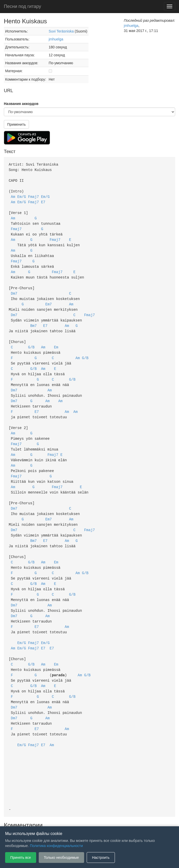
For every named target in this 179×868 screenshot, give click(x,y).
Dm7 (14, 287)
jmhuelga (56, 39)
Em (56, 338)
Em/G (22, 195)
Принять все (21, 858)
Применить (16, 124)
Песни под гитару (22, 6)
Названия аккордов (21, 104)
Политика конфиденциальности (94, 819)
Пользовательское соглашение (37, 819)
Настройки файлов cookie (147, 819)
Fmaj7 (34, 195)
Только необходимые (61, 858)
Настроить (101, 858)
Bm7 (33, 318)
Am (13, 195)
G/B (31, 338)
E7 (43, 200)
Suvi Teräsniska (61, 31)
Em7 (49, 297)
